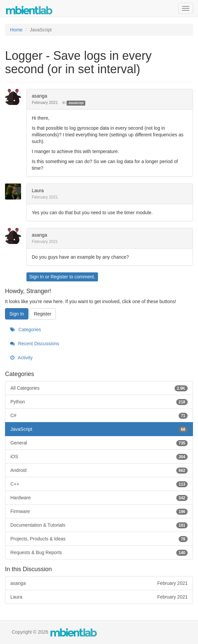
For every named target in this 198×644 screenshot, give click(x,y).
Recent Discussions (35, 344)
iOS (99, 457)
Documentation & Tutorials (99, 525)
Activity (21, 358)
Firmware (99, 511)
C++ (99, 484)
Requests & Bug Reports (99, 552)
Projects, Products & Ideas (99, 539)
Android (99, 470)
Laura (38, 190)
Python (99, 402)
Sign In (36, 277)
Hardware (99, 498)
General (99, 443)
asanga (39, 96)
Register (59, 277)
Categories (26, 330)
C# (99, 415)
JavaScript (76, 103)
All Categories (99, 388)
